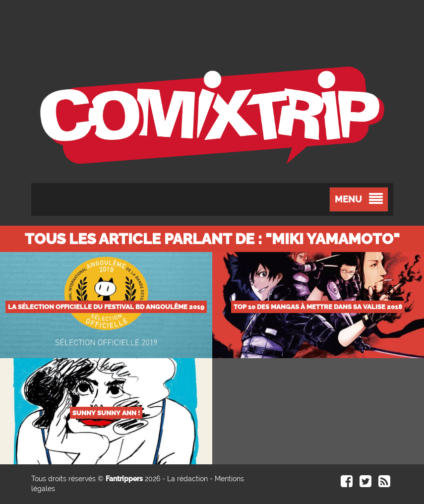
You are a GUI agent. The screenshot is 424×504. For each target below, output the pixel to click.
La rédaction (187, 479)
